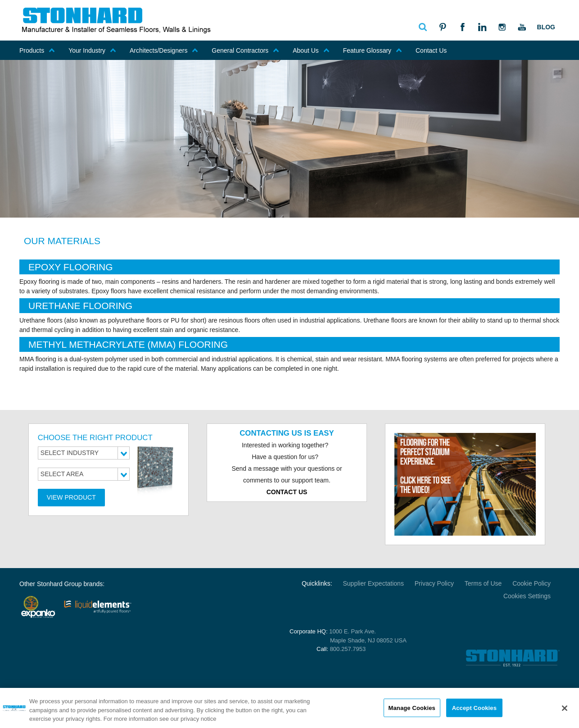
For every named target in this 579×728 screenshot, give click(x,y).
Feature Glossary (373, 50)
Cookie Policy (532, 583)
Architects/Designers (164, 50)
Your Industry (92, 50)
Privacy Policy (434, 583)
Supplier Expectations (373, 583)
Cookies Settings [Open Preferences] (527, 596)
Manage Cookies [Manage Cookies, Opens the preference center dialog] (412, 708)
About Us (311, 50)
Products (37, 50)
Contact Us (431, 50)
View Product (71, 497)
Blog (546, 27)
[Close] (565, 709)
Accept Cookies (474, 708)
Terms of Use (483, 583)
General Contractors (245, 50)
